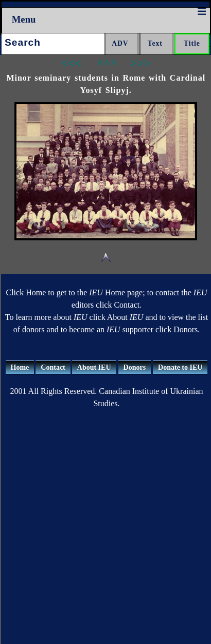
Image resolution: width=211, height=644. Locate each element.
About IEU (94, 367)
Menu (24, 19)
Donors (135, 367)
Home (20, 367)
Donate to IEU (180, 367)
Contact (53, 367)
